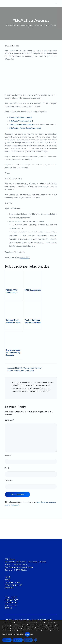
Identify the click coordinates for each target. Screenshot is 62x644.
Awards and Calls (42, 25)
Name (8, 456)
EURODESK (25, 257)
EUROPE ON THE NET (14, 585)
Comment (9, 420)
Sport (32, 371)
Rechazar (18, 640)
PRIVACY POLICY (12, 600)
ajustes (27, 634)
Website (8, 481)
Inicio (7, 25)
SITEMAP (9, 608)
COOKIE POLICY (11, 603)
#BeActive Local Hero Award (21, 125)
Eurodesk (30, 25)
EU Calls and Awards (18, 25)
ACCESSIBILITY (11, 605)
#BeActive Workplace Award (21, 121)
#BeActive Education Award (21, 117)
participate (25, 371)
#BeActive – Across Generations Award (25, 128)
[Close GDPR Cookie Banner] (35, 640)
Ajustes (28, 640)
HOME (7, 577)
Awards (10, 371)
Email (8, 468)
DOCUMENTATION (12, 583)
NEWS (7, 580)
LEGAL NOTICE (11, 597)
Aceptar (7, 640)
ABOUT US (9, 588)
